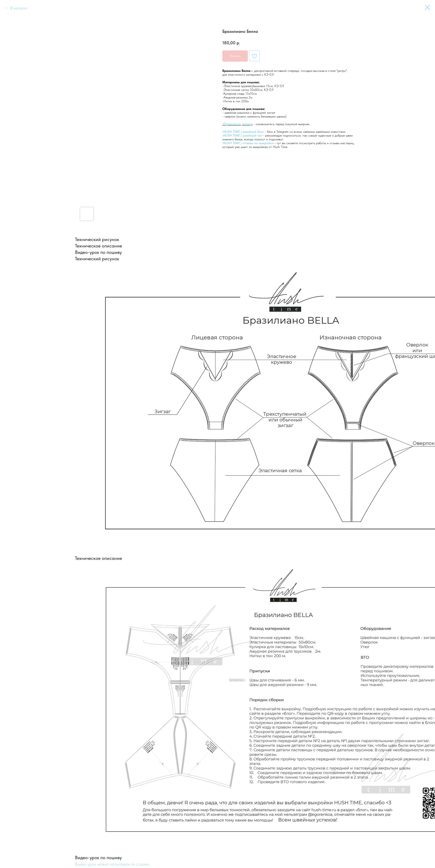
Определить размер (237, 124)
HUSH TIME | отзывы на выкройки (248, 143)
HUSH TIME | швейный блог (243, 132)
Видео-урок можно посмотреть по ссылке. (112, 864)
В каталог (19, 8)
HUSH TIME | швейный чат (242, 135)
